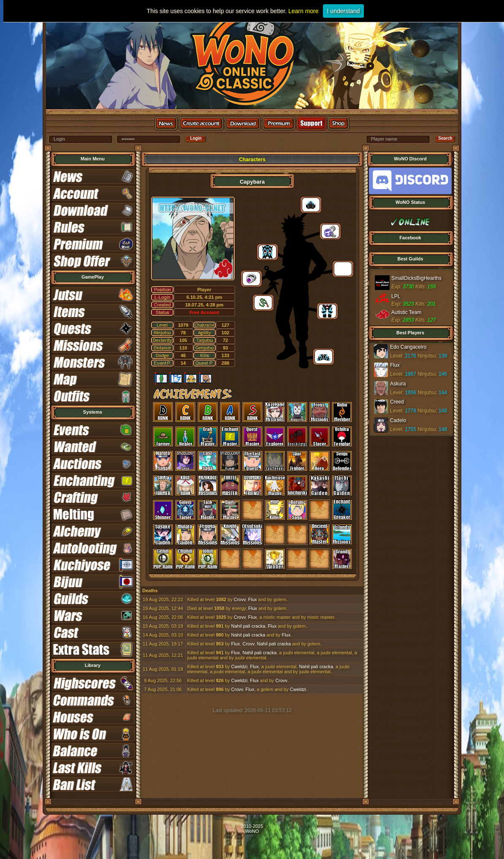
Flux (253, 599)
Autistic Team (406, 312)
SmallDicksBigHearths (416, 278)
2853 (408, 320)
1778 (411, 411)
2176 (411, 356)
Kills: (421, 287)
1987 (411, 374)
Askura (398, 384)
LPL (396, 296)
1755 (411, 429)
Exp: (396, 287)
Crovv (240, 599)
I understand (344, 11)
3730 (408, 287)
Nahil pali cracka (248, 626)
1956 (411, 393)
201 (431, 304)
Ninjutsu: (427, 356)
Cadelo (398, 420)
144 (443, 393)
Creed (397, 402)
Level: (397, 356)
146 (443, 374)
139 (443, 356)
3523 (408, 304)
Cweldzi (240, 667)
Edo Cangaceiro (408, 347)
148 (443, 411)
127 (431, 320)
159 (431, 287)
